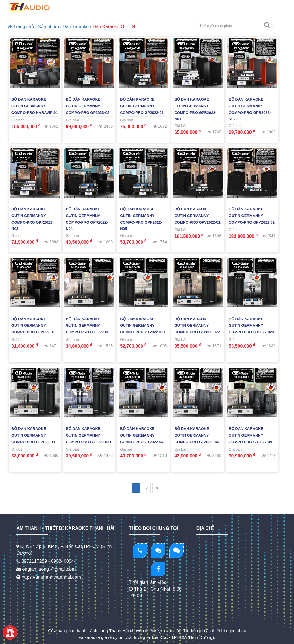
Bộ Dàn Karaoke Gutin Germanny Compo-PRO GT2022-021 (143, 325)
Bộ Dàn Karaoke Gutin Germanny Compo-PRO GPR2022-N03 (33, 219)
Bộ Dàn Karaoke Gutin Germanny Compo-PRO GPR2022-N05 (141, 219)
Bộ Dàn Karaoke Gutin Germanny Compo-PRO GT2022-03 (33, 435)
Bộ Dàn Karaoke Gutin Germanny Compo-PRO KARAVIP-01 (35, 106)
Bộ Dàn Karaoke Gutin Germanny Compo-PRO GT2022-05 (251, 435)
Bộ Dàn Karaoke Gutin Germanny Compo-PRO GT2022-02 (87, 325)
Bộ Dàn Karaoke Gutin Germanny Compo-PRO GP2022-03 (142, 106)
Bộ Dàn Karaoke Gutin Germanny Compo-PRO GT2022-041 (197, 435)
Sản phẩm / (50, 27)
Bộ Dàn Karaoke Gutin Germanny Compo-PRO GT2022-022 (197, 325)
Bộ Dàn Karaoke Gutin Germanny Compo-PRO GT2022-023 (252, 325)
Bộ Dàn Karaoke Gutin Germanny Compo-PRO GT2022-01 (33, 325)
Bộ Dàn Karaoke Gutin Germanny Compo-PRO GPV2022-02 (252, 216)
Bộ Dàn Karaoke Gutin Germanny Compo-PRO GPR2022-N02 (250, 109)
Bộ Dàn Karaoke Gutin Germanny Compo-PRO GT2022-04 (142, 435)
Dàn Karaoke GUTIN (114, 27)
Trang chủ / (22, 27)
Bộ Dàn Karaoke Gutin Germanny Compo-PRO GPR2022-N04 (87, 219)
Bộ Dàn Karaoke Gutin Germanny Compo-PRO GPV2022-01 (197, 216)
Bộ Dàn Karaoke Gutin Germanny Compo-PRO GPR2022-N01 (195, 109)
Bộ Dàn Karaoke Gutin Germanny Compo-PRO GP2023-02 (88, 106)
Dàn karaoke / (77, 27)
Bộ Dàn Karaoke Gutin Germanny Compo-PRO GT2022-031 (88, 435)
